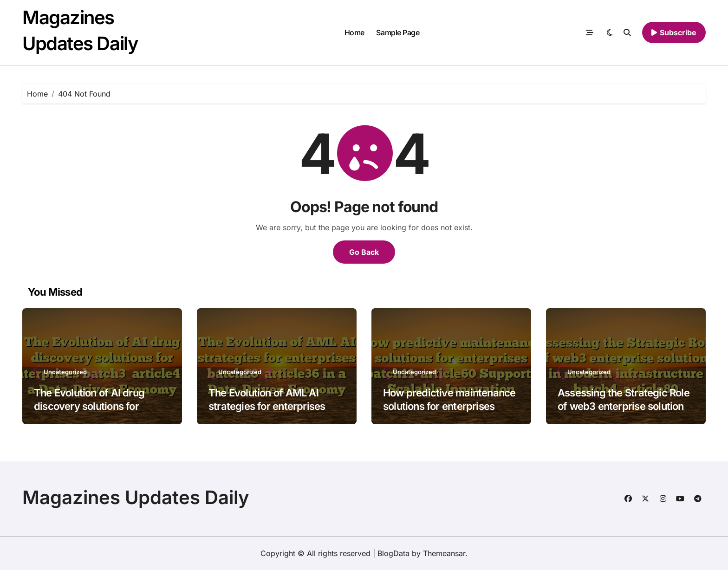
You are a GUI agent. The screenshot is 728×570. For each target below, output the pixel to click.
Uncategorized (65, 372)
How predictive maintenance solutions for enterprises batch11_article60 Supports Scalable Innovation (449, 413)
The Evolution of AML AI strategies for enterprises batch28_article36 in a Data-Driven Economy (274, 413)
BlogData (393, 553)
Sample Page (398, 32)
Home (354, 32)
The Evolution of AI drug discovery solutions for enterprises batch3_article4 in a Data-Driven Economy (98, 413)
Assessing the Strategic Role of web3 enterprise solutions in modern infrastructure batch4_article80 (624, 413)
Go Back (364, 252)
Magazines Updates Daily (136, 497)
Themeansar (444, 553)
